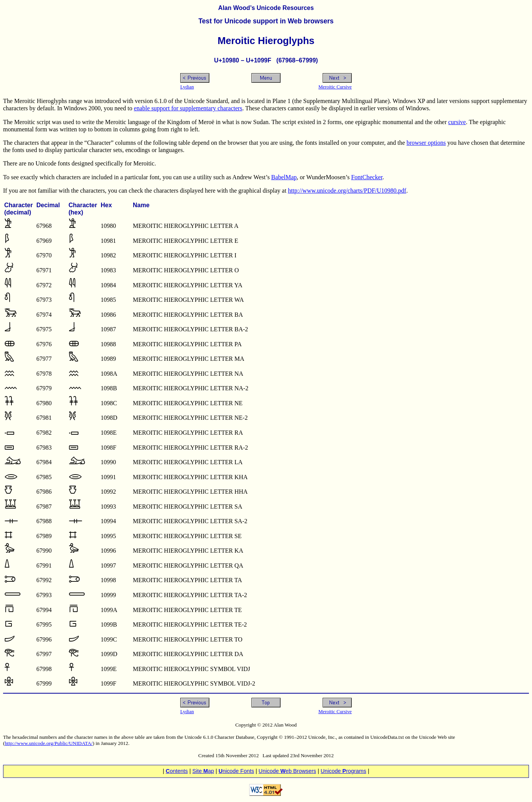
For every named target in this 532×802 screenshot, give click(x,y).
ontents (177, 771)
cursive (457, 122)
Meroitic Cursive (335, 87)
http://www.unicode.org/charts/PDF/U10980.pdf (347, 191)
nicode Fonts (236, 771)
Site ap (203, 771)
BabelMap (284, 177)
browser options (426, 143)
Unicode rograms (344, 771)
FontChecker (367, 177)
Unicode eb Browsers (287, 771)
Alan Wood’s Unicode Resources (266, 8)
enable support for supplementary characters (188, 108)
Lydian (187, 87)
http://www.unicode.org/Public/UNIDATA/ (49, 743)
